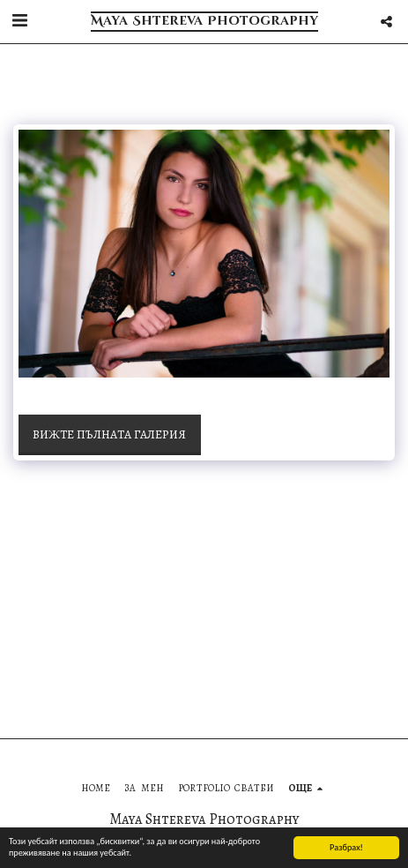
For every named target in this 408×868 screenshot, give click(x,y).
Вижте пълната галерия (109, 434)
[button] (19, 21)
